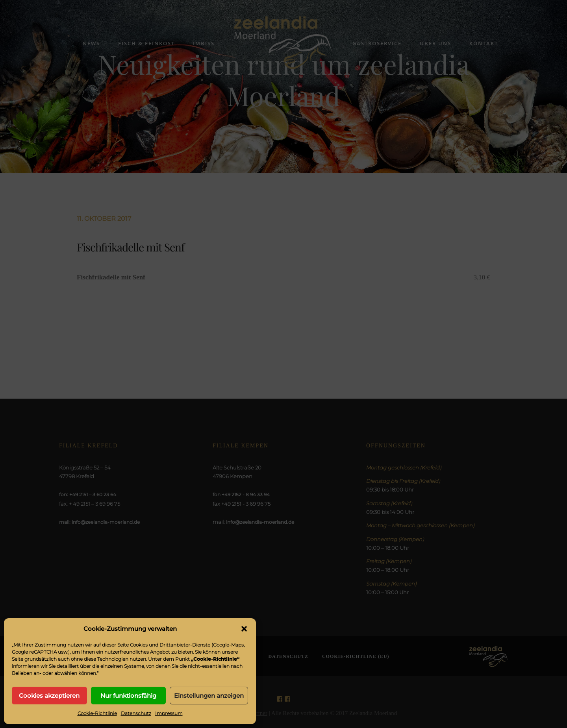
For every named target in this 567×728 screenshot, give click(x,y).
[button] (244, 629)
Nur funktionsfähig (128, 696)
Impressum (169, 713)
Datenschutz (136, 713)
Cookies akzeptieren (49, 696)
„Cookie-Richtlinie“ (215, 659)
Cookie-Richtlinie (97, 713)
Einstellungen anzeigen (209, 696)
